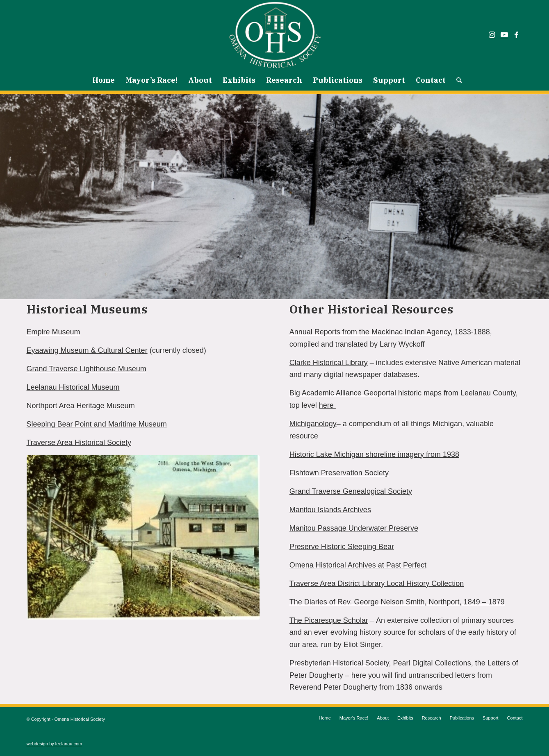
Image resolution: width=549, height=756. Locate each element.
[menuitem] (104, 80)
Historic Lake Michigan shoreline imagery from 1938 (374, 454)
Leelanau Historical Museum (73, 387)
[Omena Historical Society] (274, 35)
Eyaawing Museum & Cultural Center (87, 350)
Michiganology (313, 424)
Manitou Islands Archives (330, 510)
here (327, 405)
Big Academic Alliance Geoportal (343, 393)
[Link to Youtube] (504, 35)
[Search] (456, 80)
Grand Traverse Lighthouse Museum (87, 369)
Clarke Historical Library (329, 363)
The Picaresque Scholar (329, 620)
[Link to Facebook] (517, 35)
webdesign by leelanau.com (55, 744)
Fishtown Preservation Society (339, 473)
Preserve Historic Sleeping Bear (342, 547)
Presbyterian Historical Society (339, 663)
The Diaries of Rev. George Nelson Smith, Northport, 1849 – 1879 (397, 602)
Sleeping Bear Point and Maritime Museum (97, 424)
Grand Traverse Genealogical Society (351, 491)
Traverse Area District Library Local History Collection (377, 583)
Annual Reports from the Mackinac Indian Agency (370, 332)
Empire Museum (54, 332)
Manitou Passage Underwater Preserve (354, 528)
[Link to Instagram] (492, 35)
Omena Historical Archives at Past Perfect (358, 565)
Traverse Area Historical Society (79, 443)
